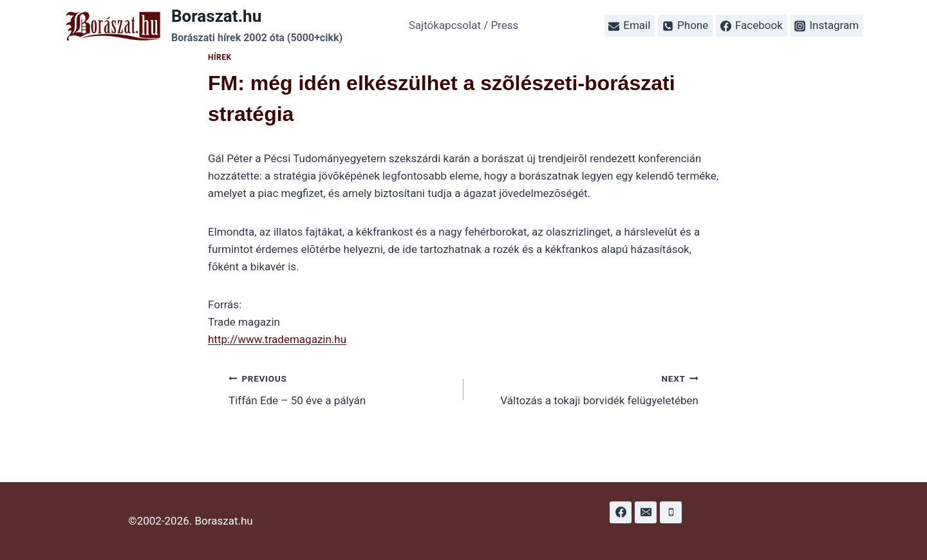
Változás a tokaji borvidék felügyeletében (586, 388)
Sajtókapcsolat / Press (464, 25)
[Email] (646, 512)
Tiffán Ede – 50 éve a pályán (341, 388)
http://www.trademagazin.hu (277, 339)
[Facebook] (621, 512)
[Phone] (671, 512)
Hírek (220, 57)
